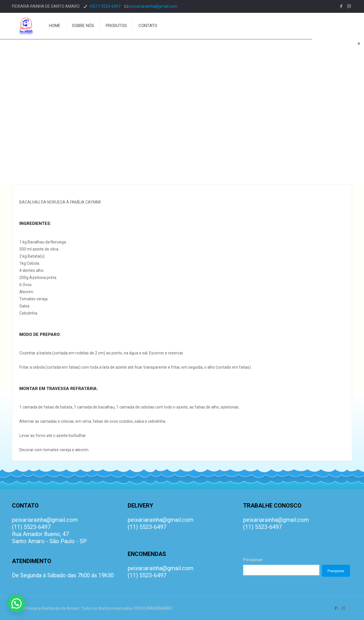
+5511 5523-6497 (105, 6)
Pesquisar (253, 560)
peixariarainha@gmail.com (153, 6)
